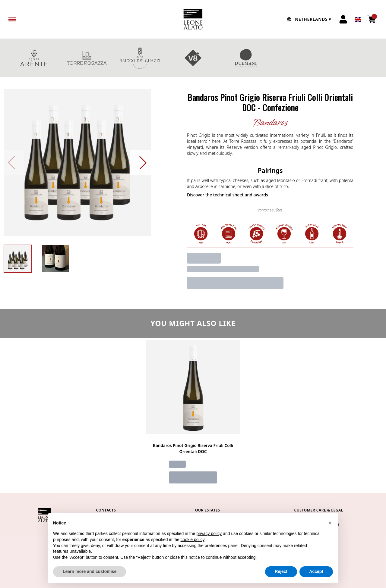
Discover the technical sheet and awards (228, 195)
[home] (193, 19)
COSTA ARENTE (34, 58)
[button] (330, 530)
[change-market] (308, 19)
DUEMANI (246, 58)
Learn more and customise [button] (90, 579)
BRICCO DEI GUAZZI (140, 58)
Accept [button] (316, 579)
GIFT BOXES (299, 58)
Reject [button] (281, 579)
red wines (352, 58)
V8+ (193, 58)
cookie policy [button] (193, 547)
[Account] (343, 19)
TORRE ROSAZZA (87, 58)
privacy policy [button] (209, 541)
